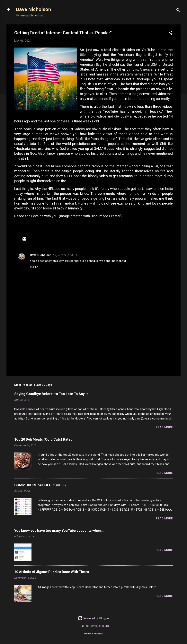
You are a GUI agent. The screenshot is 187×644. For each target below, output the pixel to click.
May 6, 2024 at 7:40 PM (66, 255)
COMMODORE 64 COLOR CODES (40, 485)
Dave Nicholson (33, 9)
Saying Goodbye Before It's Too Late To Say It (51, 394)
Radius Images (102, 626)
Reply (34, 267)
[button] (170, 33)
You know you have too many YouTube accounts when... (59, 530)
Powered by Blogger (94, 618)
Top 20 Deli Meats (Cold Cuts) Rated (43, 439)
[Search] (178, 11)
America (146, 69)
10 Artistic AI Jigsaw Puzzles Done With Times (52, 572)
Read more (164, 427)
